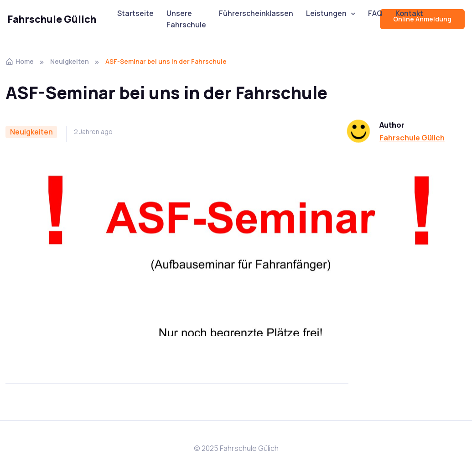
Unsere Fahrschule (186, 19)
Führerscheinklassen (256, 13)
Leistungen (326, 13)
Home (20, 61)
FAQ (375, 13)
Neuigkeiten (70, 61)
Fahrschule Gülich (52, 19)
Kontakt (409, 13)
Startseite (135, 13)
